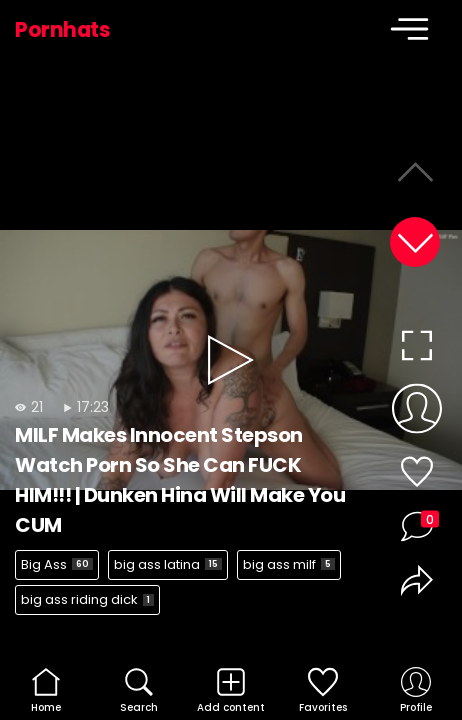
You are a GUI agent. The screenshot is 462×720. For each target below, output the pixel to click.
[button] (415, 242)
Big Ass (57, 564)
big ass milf (289, 564)
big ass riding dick (87, 599)
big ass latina (168, 564)
